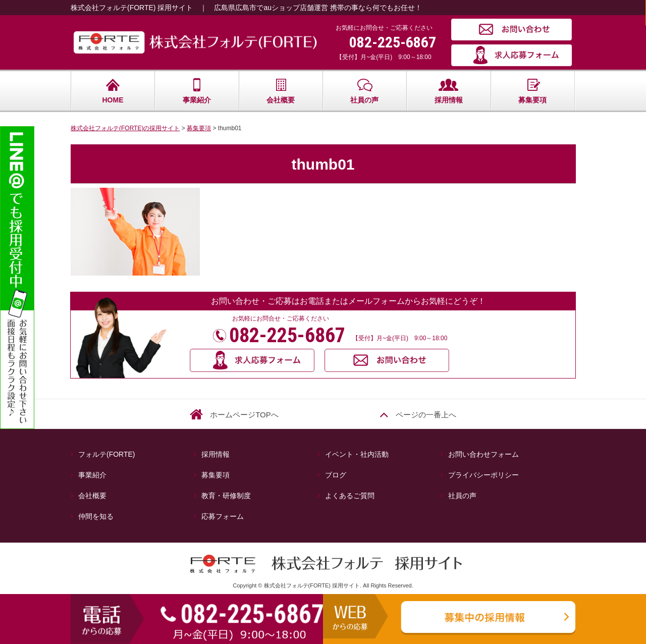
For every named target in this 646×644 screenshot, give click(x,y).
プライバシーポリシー (483, 475)
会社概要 (281, 91)
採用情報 (449, 91)
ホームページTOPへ (244, 415)
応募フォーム (223, 516)
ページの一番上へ (426, 415)
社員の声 (364, 91)
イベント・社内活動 (357, 454)
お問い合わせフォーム (483, 454)
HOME (113, 91)
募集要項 (532, 91)
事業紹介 (197, 91)
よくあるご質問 (350, 496)
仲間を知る (96, 516)
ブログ (336, 475)
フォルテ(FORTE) (110, 454)
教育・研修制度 (226, 496)
